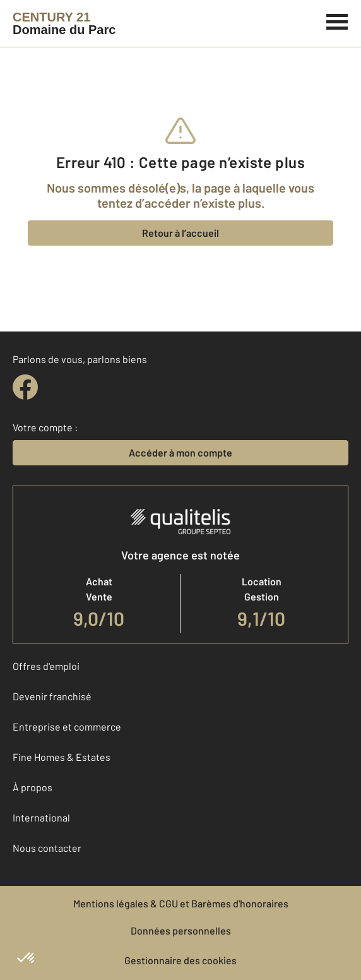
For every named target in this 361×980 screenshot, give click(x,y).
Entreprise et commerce (67, 726)
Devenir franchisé (52, 696)
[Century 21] (64, 23)
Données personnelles (181, 930)
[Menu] (337, 20)
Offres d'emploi (46, 666)
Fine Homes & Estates (62, 757)
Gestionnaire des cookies (180, 960)
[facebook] (25, 387)
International (41, 817)
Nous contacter (47, 848)
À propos (33, 787)
